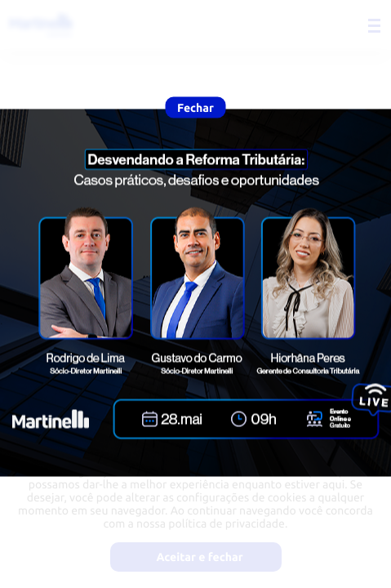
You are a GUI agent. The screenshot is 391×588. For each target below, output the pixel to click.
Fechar (195, 108)
